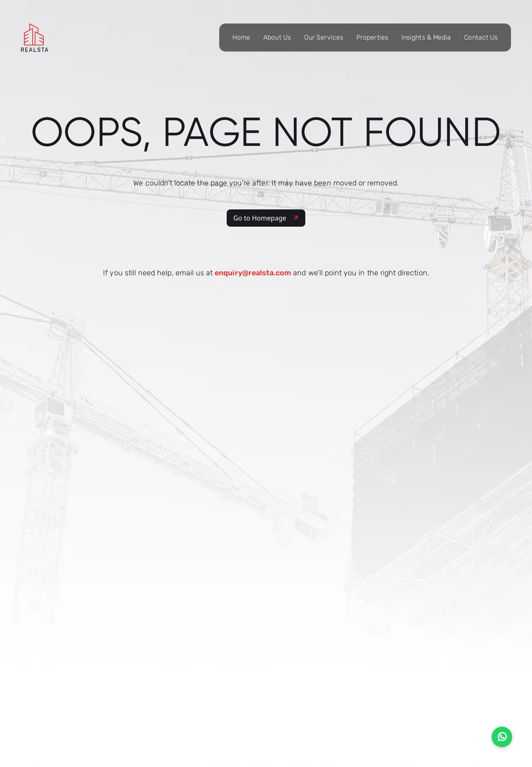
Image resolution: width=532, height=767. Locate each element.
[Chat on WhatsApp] (502, 737)
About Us (277, 37)
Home (241, 37)
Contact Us (481, 37)
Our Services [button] (324, 37)
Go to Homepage (267, 218)
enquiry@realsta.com (253, 273)
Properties (372, 37)
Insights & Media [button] (426, 37)
